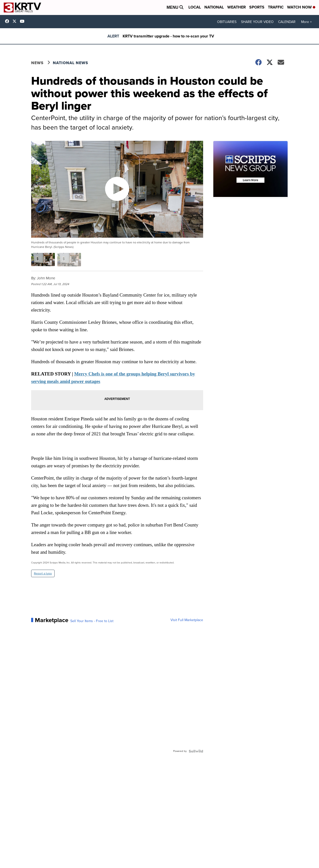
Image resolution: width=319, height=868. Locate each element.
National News (71, 63)
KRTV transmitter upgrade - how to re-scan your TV (168, 36)
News (37, 63)
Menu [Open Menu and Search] (175, 7)
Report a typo (43, 573)
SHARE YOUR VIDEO (257, 22)
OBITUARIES (227, 22)
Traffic (276, 7)
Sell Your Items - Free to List (92, 621)
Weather (237, 7)
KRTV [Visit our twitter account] (16, 21)
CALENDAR (287, 22)
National (214, 7)
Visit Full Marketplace (187, 620)
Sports (257, 7)
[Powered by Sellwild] (196, 751)
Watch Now (301, 7)
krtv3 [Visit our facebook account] (8, 21)
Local (195, 7)
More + (306, 22)
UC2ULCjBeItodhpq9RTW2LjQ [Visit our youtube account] (23, 21)
